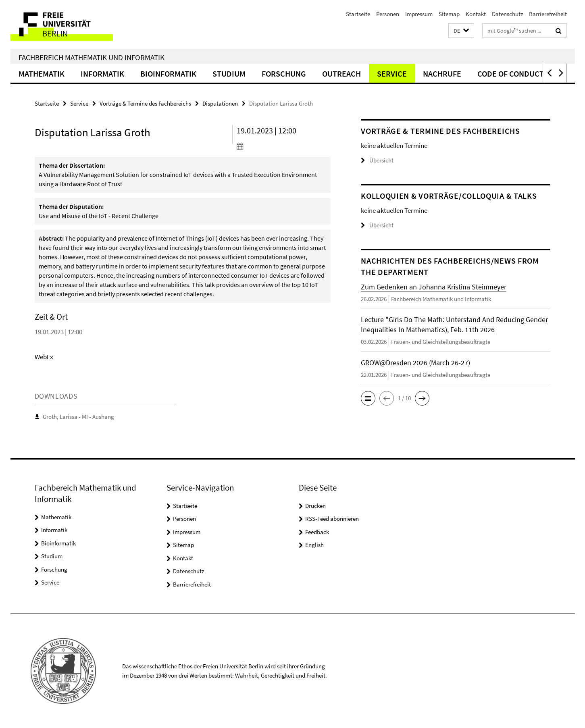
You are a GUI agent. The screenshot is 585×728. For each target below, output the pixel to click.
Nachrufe (442, 74)
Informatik (102, 74)
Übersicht (377, 160)
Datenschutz (507, 14)
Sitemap (449, 14)
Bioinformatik (168, 74)
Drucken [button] (315, 506)
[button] (461, 31)
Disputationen (220, 103)
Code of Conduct (511, 74)
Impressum (419, 14)
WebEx (44, 357)
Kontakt (476, 14)
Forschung (284, 74)
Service (392, 74)
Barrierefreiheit (548, 14)
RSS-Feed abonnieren (332, 519)
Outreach (341, 74)
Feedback (317, 532)
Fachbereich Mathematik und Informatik (92, 57)
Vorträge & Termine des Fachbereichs (145, 103)
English (314, 545)
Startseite (358, 14)
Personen (388, 14)
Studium (229, 74)
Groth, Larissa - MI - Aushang (78, 417)
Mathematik (42, 74)
